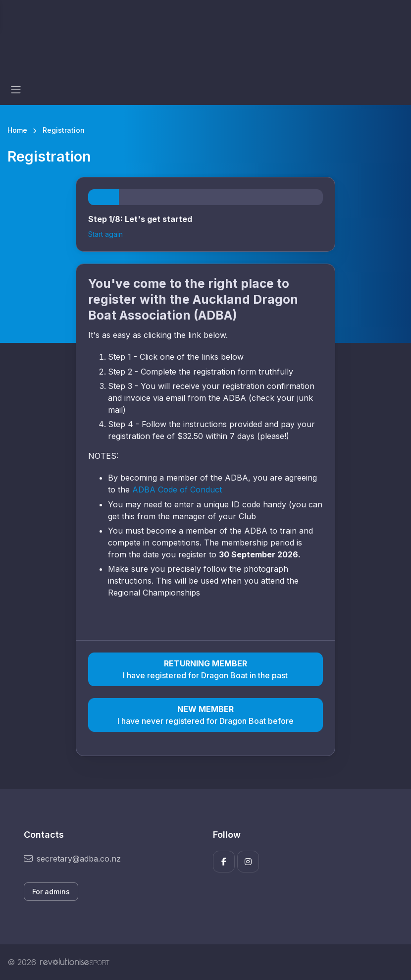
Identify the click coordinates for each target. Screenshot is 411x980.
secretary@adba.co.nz (72, 859)
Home (17, 130)
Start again (105, 234)
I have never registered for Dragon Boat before (205, 714)
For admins (51, 892)
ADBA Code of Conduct (178, 490)
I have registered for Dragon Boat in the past (205, 669)
